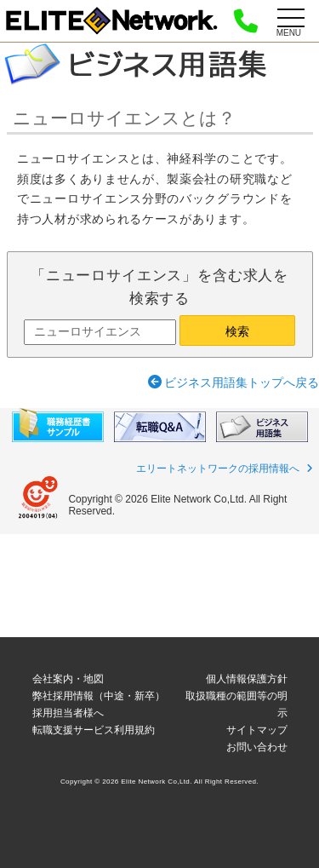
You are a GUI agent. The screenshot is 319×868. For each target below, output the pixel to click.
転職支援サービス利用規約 (94, 730)
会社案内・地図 (68, 679)
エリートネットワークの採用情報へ (218, 468)
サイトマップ (257, 730)
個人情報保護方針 (247, 679)
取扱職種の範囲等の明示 (236, 704)
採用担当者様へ (68, 713)
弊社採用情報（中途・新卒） (99, 696)
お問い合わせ (257, 747)
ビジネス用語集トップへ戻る (242, 382)
